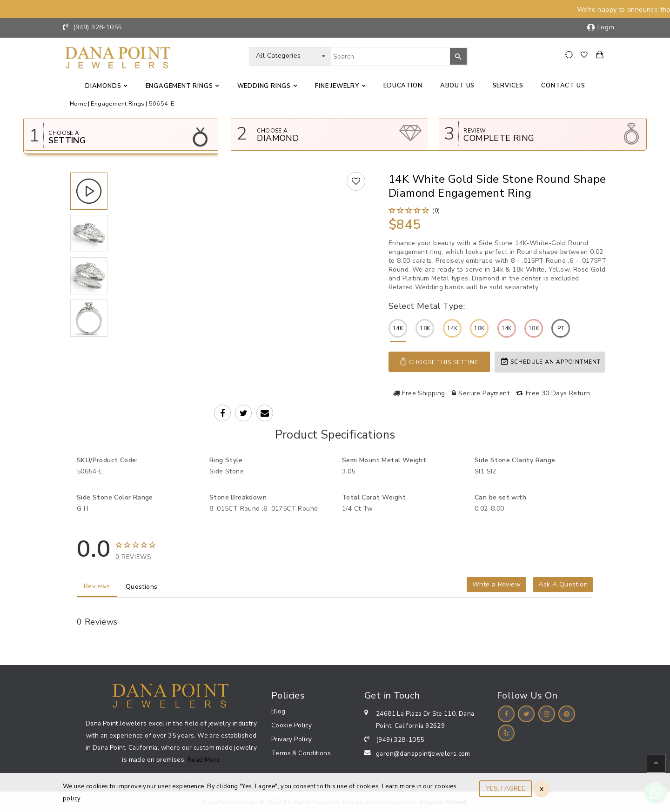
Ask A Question (563, 584)
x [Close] (542, 789)
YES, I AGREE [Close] (506, 789)
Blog (278, 711)
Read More (204, 760)
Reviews (97, 586)
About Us (457, 86)
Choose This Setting (439, 362)
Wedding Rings (264, 86)
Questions (142, 587)
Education (403, 86)
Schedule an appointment (551, 362)
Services (508, 86)
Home (78, 103)
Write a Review (496, 584)
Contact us (563, 86)
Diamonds (103, 86)
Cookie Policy (291, 725)
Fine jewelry (337, 86)
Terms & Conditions (301, 753)
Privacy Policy (292, 739)
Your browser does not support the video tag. (245, 248)
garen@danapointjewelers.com (423, 754)
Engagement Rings (179, 86)
